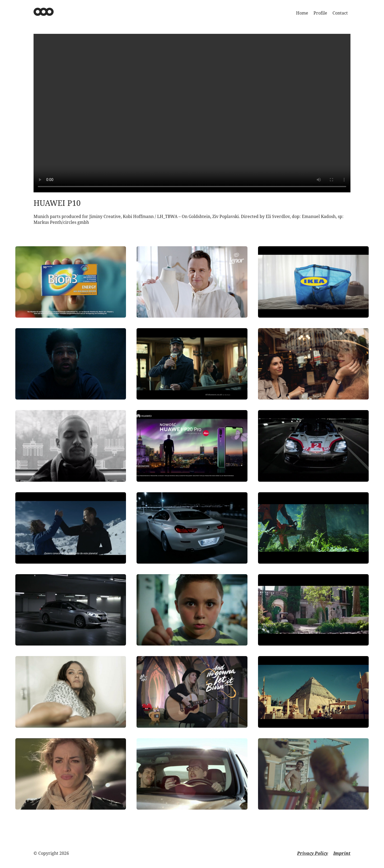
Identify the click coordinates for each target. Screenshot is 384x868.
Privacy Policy (313, 853)
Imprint (342, 853)
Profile (320, 13)
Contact (340, 13)
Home (302, 13)
